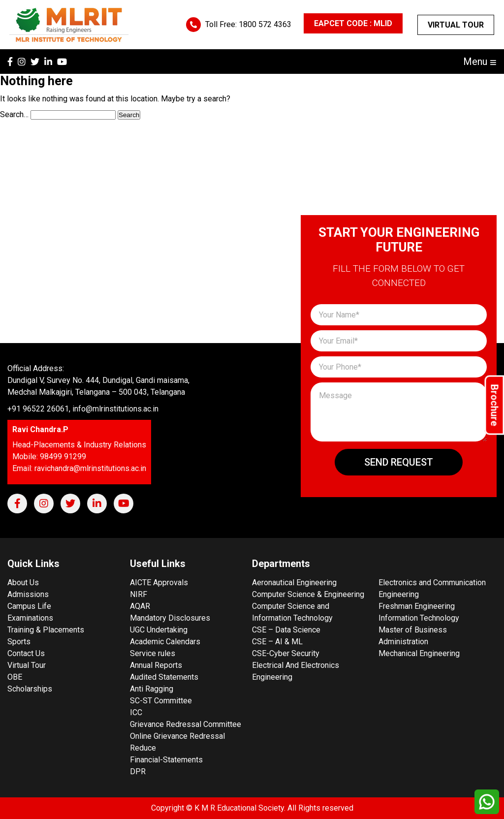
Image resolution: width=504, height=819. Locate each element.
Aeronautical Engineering (294, 583)
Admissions (28, 594)
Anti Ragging (152, 689)
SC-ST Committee (161, 701)
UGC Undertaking (159, 630)
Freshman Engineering (417, 606)
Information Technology (419, 618)
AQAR (140, 606)
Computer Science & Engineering (308, 594)
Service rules (153, 653)
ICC (136, 712)
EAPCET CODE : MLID (353, 23)
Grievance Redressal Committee (186, 724)
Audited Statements (164, 677)
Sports (19, 642)
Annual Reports (156, 665)
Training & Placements (46, 630)
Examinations (30, 618)
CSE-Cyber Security (286, 653)
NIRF (139, 594)
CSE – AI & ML (277, 642)
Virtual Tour (456, 25)
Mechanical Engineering (419, 653)
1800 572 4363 (265, 24)
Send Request (399, 462)
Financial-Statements (166, 760)
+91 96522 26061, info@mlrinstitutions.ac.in (83, 409)
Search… (14, 114)
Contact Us (26, 653)
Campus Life (29, 606)
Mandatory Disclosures (170, 618)
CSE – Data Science (286, 630)
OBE (15, 677)
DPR (138, 772)
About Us (23, 583)
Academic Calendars (165, 642)
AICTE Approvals (159, 583)
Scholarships (30, 689)
